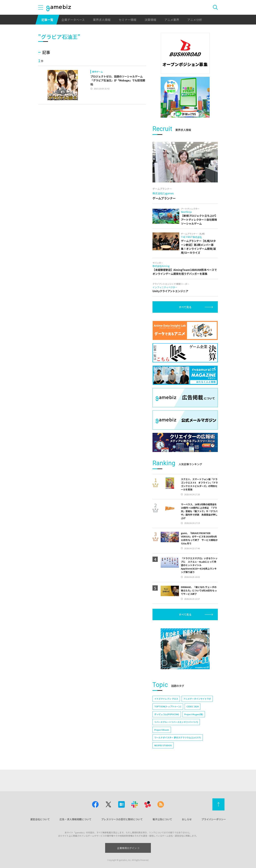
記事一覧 (47, 20)
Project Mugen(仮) (194, 714)
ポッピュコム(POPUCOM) (167, 714)
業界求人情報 (102, 20)
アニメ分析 (195, 20)
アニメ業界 (172, 20)
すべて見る (185, 307)
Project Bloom (162, 730)
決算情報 (150, 20)
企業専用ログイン (128, 848)
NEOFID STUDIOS (163, 745)
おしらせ (187, 819)
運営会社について (40, 819)
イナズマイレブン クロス (166, 699)
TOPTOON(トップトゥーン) (168, 706)
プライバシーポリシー (214, 819)
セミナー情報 (128, 20)
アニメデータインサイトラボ (197, 699)
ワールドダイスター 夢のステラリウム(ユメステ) (178, 737)
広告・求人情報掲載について (76, 819)
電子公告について (162, 819)
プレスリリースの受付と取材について (122, 819)
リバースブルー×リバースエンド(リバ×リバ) (176, 722)
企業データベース (73, 20)
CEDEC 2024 (192, 706)
